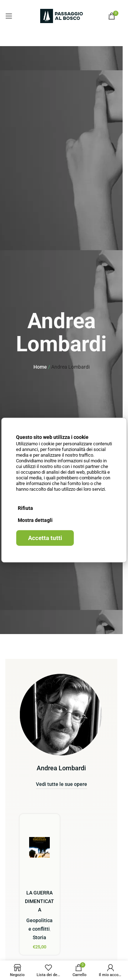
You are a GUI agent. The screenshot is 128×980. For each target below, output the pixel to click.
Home (40, 367)
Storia (39, 937)
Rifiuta (25, 508)
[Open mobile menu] (9, 16)
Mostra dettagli (35, 520)
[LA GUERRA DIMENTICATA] (40, 847)
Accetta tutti (45, 538)
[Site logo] (62, 16)
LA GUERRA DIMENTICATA (39, 901)
